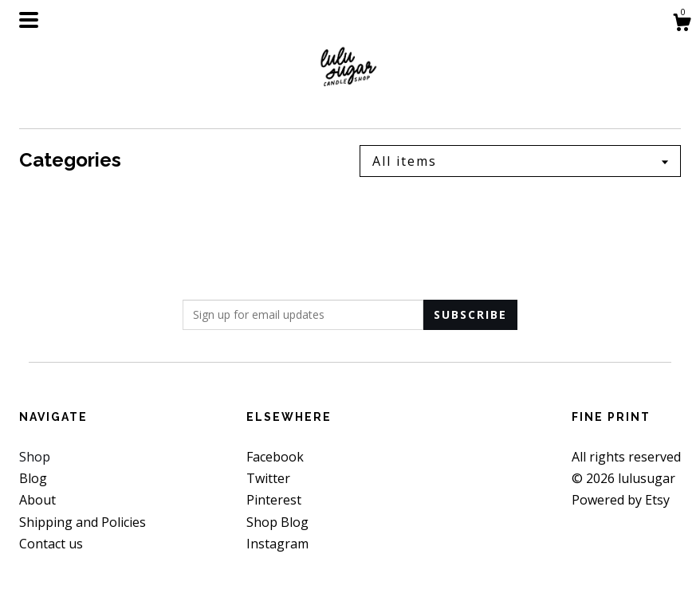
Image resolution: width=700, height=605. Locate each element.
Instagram (277, 544)
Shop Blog (277, 522)
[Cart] (682, 24)
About (37, 500)
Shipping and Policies (83, 522)
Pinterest (274, 500)
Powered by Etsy (621, 500)
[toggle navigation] (29, 20)
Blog (33, 478)
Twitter (268, 478)
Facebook (275, 457)
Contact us (51, 544)
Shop (35, 457)
